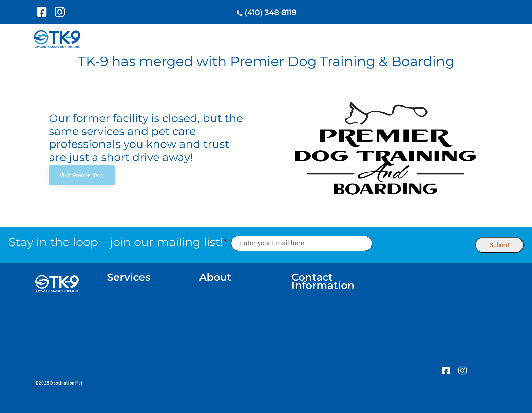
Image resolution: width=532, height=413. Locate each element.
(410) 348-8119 (271, 12)
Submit (499, 245)
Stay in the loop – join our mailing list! (118, 242)
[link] (43, 12)
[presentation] (424, 243)
